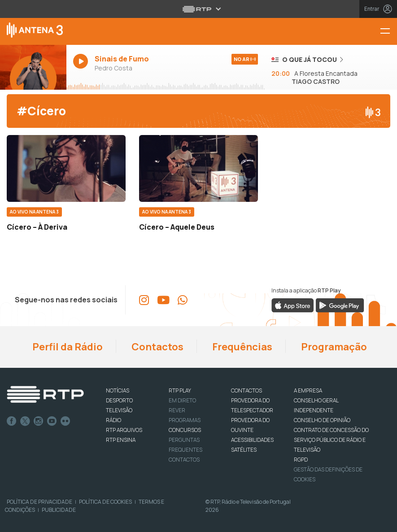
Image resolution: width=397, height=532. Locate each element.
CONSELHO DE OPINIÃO (322, 420)
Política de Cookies (105, 502)
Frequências (241, 347)
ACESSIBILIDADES (252, 440)
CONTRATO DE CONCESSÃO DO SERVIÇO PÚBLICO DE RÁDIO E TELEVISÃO (331, 440)
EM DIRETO (182, 400)
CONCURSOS (185, 430)
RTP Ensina (121, 440)
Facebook (12, 421)
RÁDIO (113, 420)
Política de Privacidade (39, 502)
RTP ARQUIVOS (124, 430)
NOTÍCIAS (118, 390)
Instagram (39, 421)
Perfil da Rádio (67, 347)
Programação (333, 347)
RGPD (301, 460)
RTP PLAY (180, 390)
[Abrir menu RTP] (198, 9)
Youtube (52, 421)
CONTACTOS (246, 390)
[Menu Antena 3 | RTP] (388, 32)
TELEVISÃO (119, 410)
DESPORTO (119, 400)
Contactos (157, 347)
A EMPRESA (308, 390)
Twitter (25, 421)
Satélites (244, 450)
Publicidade (59, 510)
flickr (65, 421)
